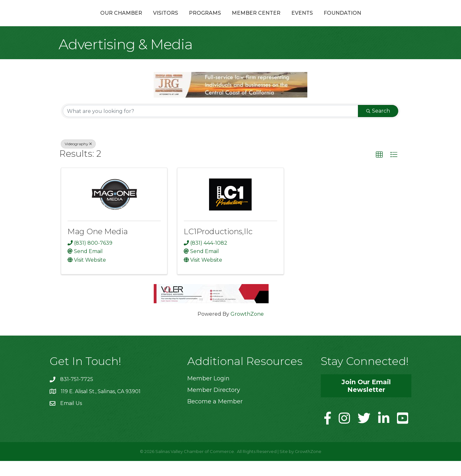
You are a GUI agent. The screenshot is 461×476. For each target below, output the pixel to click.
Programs (171, 20)
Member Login (208, 394)
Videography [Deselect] (78, 159)
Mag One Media (98, 247)
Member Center (290, 20)
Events (336, 20)
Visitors (131, 20)
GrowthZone (247, 329)
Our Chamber (87, 20)
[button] (379, 170)
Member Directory (214, 405)
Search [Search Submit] (378, 126)
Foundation (377, 20)
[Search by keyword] (210, 126)
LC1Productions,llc (218, 247)
